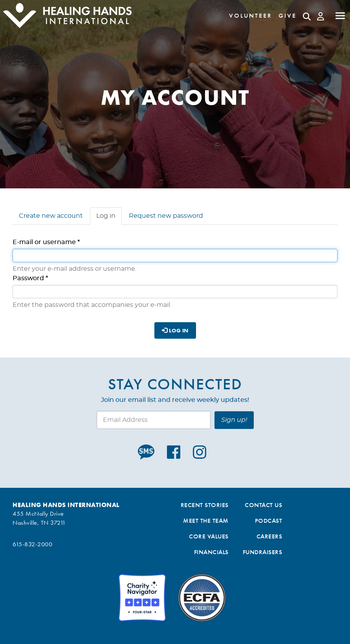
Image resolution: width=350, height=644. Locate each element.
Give (288, 16)
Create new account (51, 216)
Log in (109, 218)
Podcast (269, 521)
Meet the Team (206, 521)
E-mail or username (46, 242)
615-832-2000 (32, 544)
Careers (269, 536)
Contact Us (263, 505)
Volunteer (251, 16)
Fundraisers (263, 552)
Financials (211, 552)
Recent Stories (205, 505)
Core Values (209, 536)
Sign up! (234, 420)
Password (30, 278)
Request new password (166, 216)
